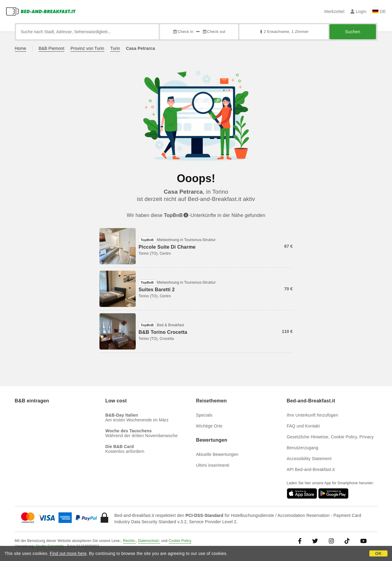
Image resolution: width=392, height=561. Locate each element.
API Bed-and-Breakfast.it (311, 469)
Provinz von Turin (87, 48)
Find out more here (68, 553)
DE (379, 11)
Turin (115, 48)
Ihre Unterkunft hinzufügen (313, 415)
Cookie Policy (180, 541)
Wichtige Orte (209, 426)
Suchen (353, 32)
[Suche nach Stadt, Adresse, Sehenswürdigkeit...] (87, 32)
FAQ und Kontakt (303, 426)
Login (359, 11)
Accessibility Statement (309, 459)
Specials (204, 415)
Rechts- (130, 541)
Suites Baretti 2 (157, 290)
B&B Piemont (52, 48)
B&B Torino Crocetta (163, 332)
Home (21, 48)
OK (378, 553)
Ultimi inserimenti (213, 465)
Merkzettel (334, 11)
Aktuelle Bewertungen (217, 454)
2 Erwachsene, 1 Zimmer (284, 32)
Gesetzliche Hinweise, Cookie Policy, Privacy (330, 437)
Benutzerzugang (303, 448)
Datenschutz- (149, 541)
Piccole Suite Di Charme (167, 247)
